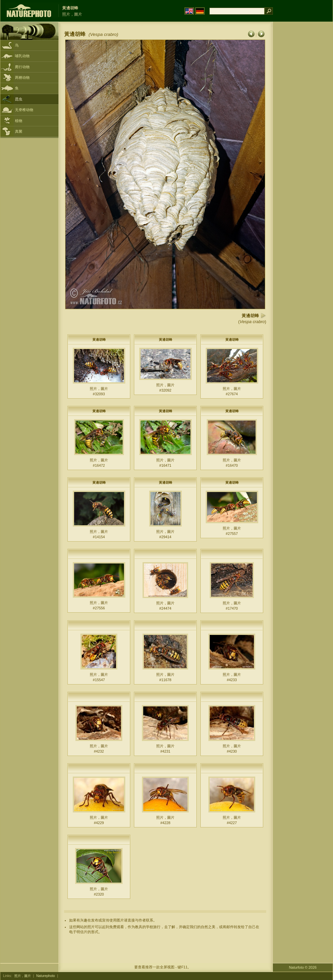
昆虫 (19, 99)
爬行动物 (22, 67)
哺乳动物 (22, 56)
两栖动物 (22, 77)
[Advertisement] (303, 128)
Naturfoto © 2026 (303, 967)
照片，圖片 (23, 976)
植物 (19, 121)
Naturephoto (46, 976)
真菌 (19, 131)
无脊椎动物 (24, 110)
